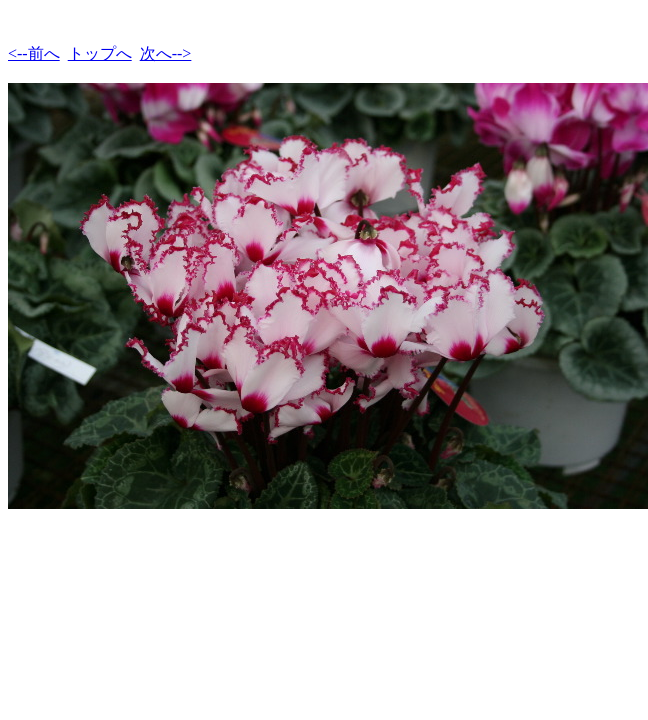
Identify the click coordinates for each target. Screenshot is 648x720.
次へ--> (166, 53)
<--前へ (34, 53)
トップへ (100, 53)
